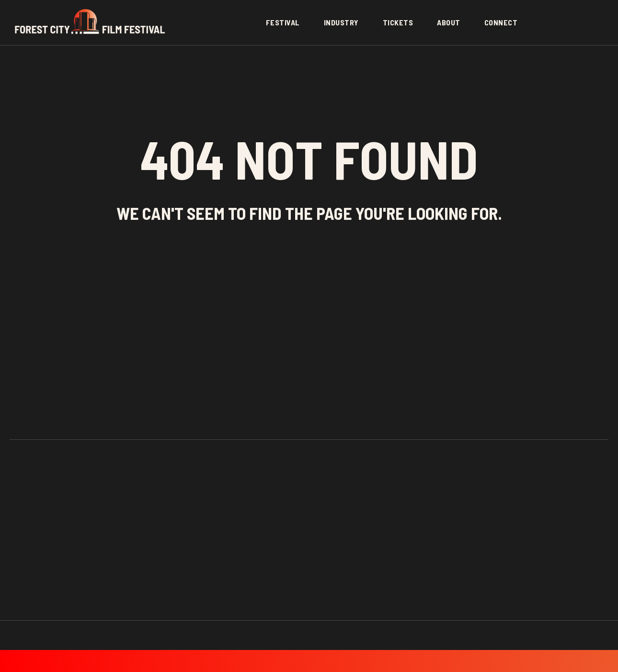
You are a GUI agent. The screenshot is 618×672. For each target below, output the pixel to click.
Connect (501, 22)
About (449, 22)
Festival (283, 22)
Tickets (398, 22)
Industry (341, 22)
